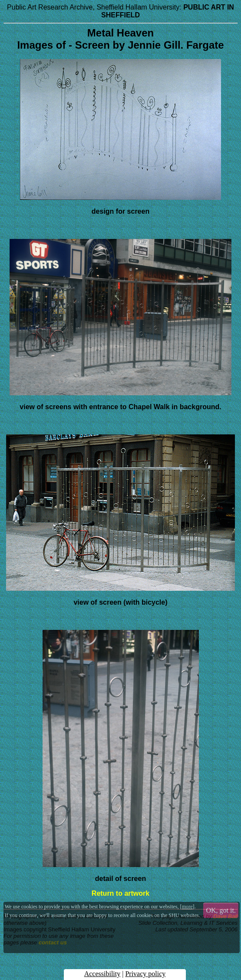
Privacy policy (145, 974)
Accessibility (102, 974)
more (187, 907)
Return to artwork (120, 893)
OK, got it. (221, 910)
